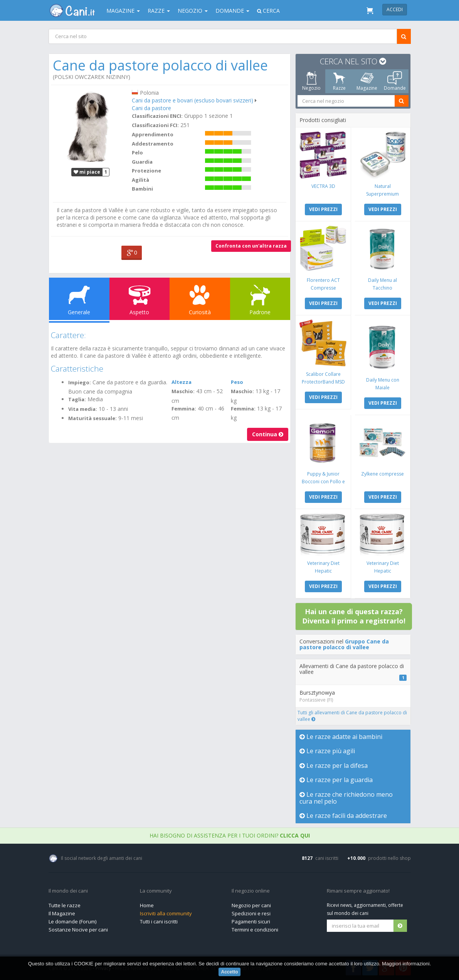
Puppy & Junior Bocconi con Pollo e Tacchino (323, 482)
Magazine (123, 11)
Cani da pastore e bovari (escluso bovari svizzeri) (193, 100)
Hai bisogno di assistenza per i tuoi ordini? (230, 835)
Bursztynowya (317, 693)
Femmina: (184, 409)
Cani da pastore (151, 108)
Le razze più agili (327, 751)
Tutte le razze (65, 905)
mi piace (87, 172)
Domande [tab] (394, 81)
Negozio (193, 11)
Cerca (268, 11)
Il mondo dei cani (68, 891)
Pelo (137, 152)
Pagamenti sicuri (251, 921)
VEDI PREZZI (323, 209)
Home (147, 905)
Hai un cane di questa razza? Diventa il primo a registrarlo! (354, 616)
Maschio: (183, 391)
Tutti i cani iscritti (159, 921)
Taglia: (77, 399)
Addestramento (153, 144)
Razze (159, 11)
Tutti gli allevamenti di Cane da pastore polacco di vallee (352, 716)
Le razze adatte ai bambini (341, 737)
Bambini (142, 189)
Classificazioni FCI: (155, 125)
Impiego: (80, 382)
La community (156, 891)
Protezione (146, 171)
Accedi (395, 9)
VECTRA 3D (323, 186)
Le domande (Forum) (72, 921)
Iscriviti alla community (166, 913)
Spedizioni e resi (251, 913)
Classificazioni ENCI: (157, 116)
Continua (268, 434)
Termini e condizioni (255, 930)
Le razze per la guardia (336, 780)
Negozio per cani (251, 905)
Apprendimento (153, 134)
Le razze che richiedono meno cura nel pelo (346, 798)
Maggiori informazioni (406, 964)
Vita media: (83, 409)
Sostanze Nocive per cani (78, 930)
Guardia (142, 162)
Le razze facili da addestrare (343, 816)
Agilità (140, 180)
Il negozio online (251, 891)
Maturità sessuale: (92, 418)
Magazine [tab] (367, 81)
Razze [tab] (339, 81)
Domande (232, 11)
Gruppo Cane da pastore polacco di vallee (344, 644)
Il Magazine (62, 913)
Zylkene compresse (382, 474)
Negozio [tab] (311, 81)
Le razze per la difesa (334, 766)
